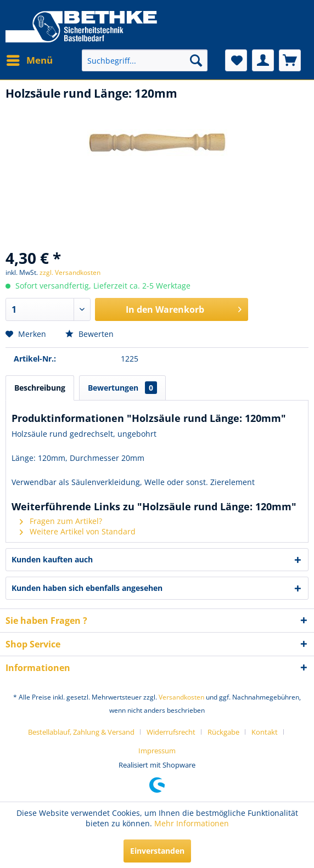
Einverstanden (157, 851)
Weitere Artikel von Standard (78, 531)
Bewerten (89, 334)
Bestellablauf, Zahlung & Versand (81, 732)
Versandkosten (181, 697)
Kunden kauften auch (52, 559)
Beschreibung (40, 388)
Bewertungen (122, 388)
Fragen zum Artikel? (61, 521)
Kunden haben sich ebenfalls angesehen (87, 588)
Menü (30, 59)
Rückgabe (223, 732)
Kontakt (265, 732)
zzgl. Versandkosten (70, 272)
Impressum (157, 751)
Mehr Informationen (192, 823)
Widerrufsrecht (171, 732)
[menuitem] (29, 60)
